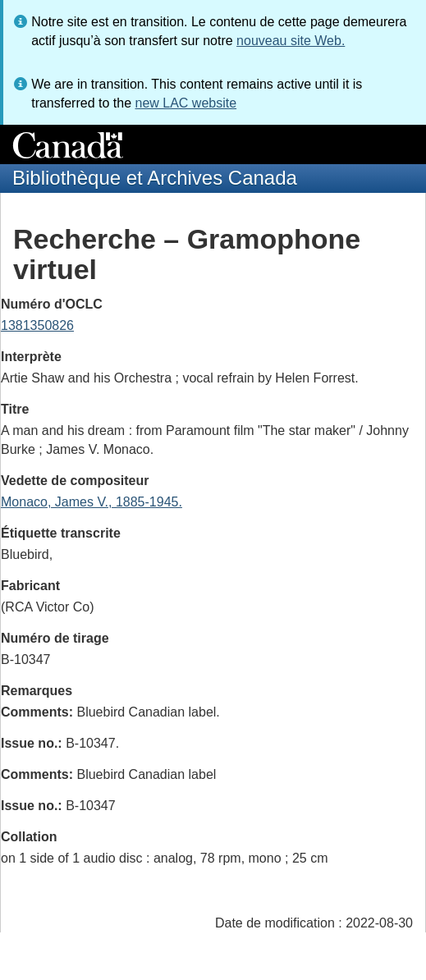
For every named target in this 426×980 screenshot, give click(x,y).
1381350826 (37, 325)
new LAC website (186, 103)
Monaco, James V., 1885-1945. (92, 502)
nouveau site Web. (291, 41)
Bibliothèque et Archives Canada (155, 178)
